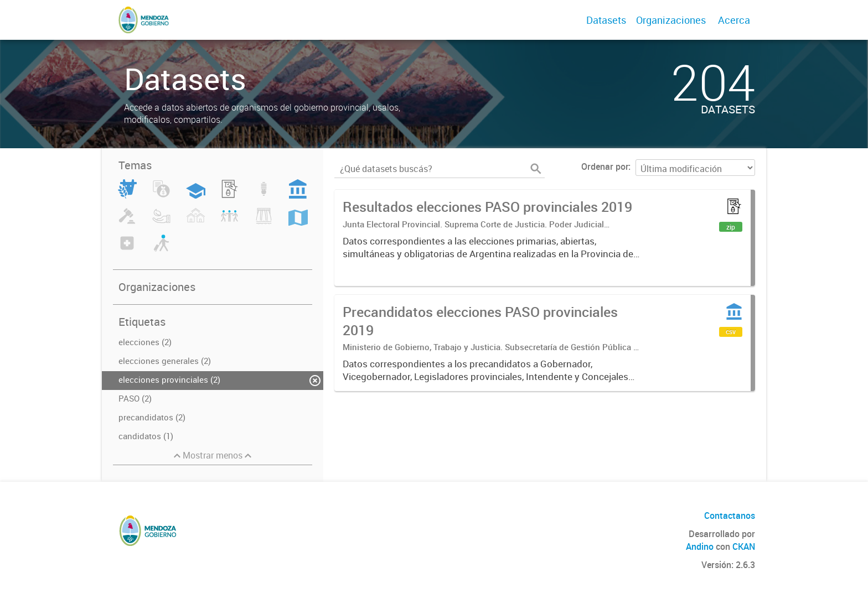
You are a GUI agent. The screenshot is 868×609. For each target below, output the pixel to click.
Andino (700, 546)
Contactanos (730, 516)
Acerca (734, 20)
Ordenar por (605, 166)
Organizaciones (671, 20)
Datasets (606, 20)
